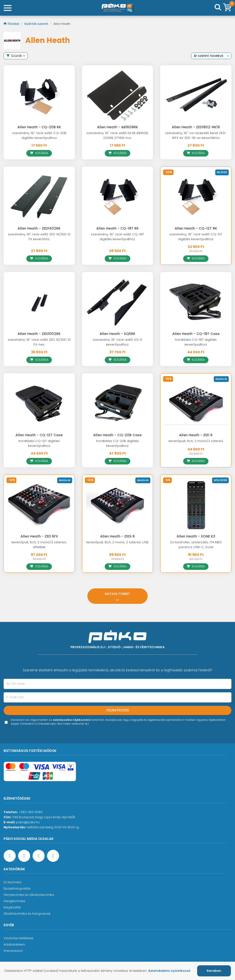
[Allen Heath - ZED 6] (196, 404)
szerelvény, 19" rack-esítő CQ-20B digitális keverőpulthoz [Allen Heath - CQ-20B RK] (39, 135)
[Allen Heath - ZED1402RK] (39, 197)
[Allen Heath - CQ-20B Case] (118, 404)
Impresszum (13, 951)
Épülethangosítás (17, 888)
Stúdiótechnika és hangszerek (27, 914)
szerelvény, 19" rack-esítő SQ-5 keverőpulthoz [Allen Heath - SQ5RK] (117, 342)
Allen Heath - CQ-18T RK (117, 228)
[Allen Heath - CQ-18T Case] (196, 302)
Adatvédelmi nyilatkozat (169, 971)
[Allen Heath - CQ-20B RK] (39, 96)
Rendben (214, 971)
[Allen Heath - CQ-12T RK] (196, 197)
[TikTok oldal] (53, 856)
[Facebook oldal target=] (10, 856)
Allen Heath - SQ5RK (117, 334)
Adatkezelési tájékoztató (72, 720)
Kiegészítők (12, 907)
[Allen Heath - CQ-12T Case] (39, 404)
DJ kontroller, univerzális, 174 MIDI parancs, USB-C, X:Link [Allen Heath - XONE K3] (196, 545)
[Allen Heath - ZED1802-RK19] (196, 96)
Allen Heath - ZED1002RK (39, 334)
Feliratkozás (118, 710)
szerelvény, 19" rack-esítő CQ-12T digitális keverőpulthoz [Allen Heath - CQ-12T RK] (196, 237)
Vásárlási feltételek (18, 938)
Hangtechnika (14, 901)
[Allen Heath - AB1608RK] (118, 96)
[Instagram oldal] (39, 856)
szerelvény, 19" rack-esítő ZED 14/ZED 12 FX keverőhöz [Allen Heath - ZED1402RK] (39, 237)
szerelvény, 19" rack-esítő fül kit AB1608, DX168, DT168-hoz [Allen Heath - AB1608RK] (117, 135)
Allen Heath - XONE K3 (196, 536)
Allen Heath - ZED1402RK (39, 228)
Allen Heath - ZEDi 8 (117, 536)
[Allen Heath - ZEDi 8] (118, 505)
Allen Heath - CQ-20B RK (39, 127)
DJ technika (12, 882)
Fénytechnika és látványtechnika (29, 895)
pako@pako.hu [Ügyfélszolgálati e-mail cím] (28, 822)
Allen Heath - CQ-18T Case (196, 334)
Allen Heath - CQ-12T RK (196, 228)
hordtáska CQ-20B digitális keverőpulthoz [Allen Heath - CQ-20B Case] (117, 443)
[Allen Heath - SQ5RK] (118, 302)
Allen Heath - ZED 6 (196, 435)
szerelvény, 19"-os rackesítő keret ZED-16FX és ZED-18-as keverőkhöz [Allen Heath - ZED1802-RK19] (196, 135)
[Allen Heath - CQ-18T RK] (118, 197)
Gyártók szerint (37, 24)
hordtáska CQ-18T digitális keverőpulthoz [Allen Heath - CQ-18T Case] (196, 342)
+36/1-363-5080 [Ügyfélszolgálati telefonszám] (31, 812)
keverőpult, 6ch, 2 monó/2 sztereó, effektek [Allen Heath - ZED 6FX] (39, 545)
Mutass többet (117, 596)
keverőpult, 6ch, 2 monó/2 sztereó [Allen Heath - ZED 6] (196, 441)
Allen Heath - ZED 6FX (39, 536)
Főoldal (12, 24)
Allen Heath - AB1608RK (117, 127)
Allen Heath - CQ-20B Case (117, 435)
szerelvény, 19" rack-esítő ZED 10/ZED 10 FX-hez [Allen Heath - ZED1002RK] (39, 342)
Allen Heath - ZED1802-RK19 (196, 127)
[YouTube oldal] (24, 856)
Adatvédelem (14, 944)
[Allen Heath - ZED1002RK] (39, 302)
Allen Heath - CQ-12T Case (39, 435)
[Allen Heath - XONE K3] (196, 505)
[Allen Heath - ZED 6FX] (39, 505)
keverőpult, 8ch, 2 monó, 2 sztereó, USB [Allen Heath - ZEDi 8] (117, 542)
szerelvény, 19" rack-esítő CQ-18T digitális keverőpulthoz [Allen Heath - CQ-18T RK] (117, 237)
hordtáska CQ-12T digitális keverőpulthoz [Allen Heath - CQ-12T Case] (39, 443)
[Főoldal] (117, 8)
